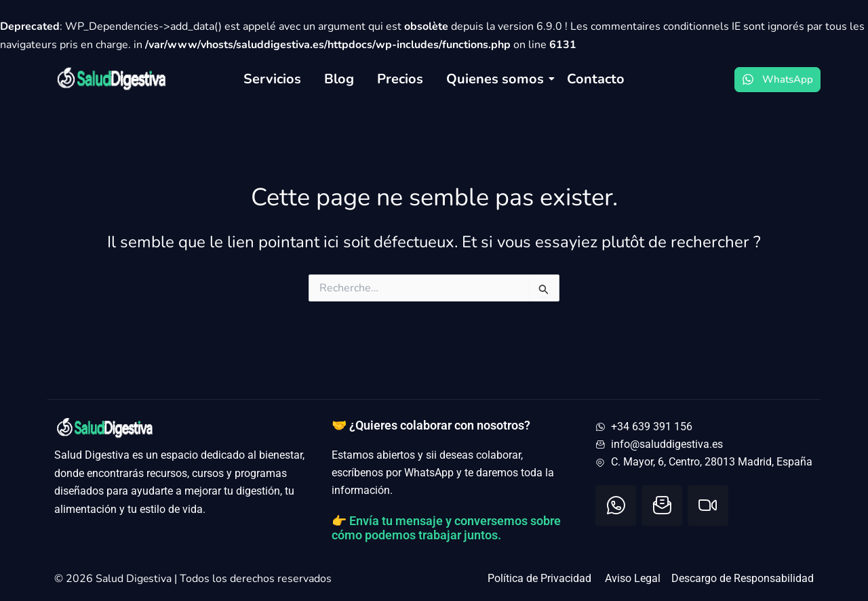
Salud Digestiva (135, 579)
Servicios (272, 79)
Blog (339, 79)
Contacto (596, 79)
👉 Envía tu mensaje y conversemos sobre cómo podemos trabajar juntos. (446, 528)
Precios (400, 79)
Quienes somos (497, 79)
